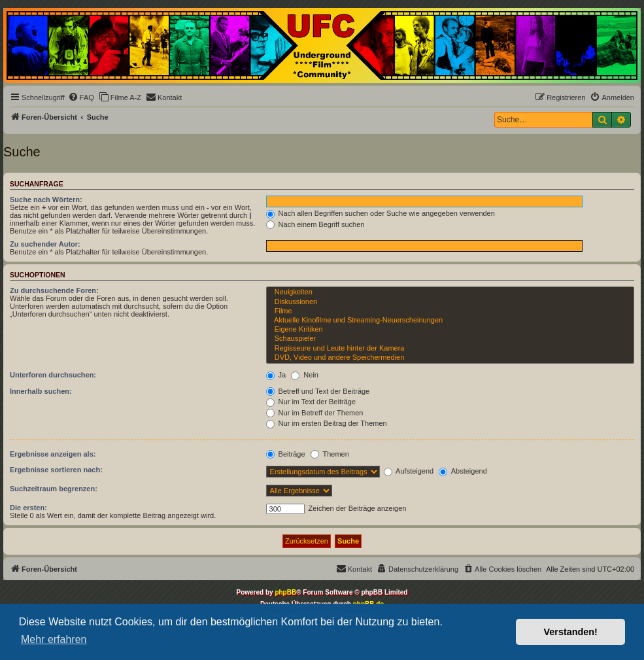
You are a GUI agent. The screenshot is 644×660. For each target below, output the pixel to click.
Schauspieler (450, 339)
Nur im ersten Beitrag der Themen (327, 423)
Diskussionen (450, 302)
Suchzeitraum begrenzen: (54, 489)
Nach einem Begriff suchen (315, 224)
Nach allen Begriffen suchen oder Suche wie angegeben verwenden (381, 213)
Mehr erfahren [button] (54, 639)
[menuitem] (81, 97)
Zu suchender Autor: (45, 244)
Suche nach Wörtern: (46, 200)
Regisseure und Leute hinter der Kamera (450, 349)
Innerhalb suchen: (41, 391)
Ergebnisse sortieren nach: (56, 470)
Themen (330, 454)
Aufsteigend (409, 471)
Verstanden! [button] (571, 632)
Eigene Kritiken (450, 330)
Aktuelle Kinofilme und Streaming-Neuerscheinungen (450, 321)
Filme (450, 311)
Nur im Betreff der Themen (315, 413)
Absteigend (463, 471)
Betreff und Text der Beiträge (318, 391)
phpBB (285, 592)
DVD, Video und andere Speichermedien (450, 358)
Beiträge (286, 454)
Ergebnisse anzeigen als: (53, 454)
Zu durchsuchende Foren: (54, 290)
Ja (276, 375)
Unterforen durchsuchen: (53, 375)
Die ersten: (28, 508)
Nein (305, 375)
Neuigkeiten (450, 292)
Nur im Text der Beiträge (311, 402)
